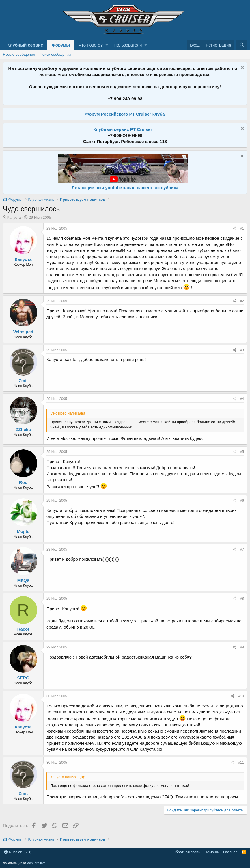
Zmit (23, 381)
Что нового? (91, 45)
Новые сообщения (19, 54)
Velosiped (23, 332)
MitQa (23, 580)
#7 (242, 549)
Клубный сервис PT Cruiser (123, 129)
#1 (242, 228)
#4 (242, 399)
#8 (242, 599)
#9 (242, 647)
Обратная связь (186, 852)
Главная (230, 852)
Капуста (14, 217)
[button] (107, 45)
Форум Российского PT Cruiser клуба (125, 114)
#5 (242, 452)
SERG (23, 678)
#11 (241, 763)
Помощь (212, 852)
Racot (23, 629)
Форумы (61, 45)
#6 (242, 501)
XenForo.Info (36, 863)
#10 (241, 696)
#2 (242, 301)
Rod (23, 482)
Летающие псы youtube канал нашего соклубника (125, 188)
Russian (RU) (18, 852)
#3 (242, 350)
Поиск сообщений (55, 54)
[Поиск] (242, 45)
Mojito (23, 531)
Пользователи (128, 45)
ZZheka (23, 429)
